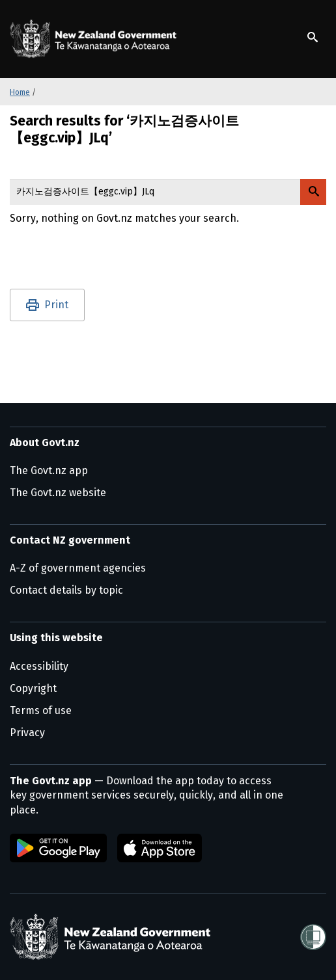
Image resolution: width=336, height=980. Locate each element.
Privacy (27, 733)
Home (20, 92)
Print (56, 305)
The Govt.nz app (49, 470)
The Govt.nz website (58, 493)
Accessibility (39, 666)
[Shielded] (313, 937)
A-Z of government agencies (78, 568)
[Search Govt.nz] (313, 192)
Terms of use (41, 710)
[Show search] (313, 37)
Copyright (33, 688)
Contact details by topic (66, 590)
